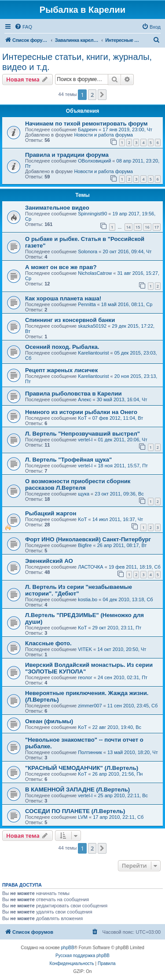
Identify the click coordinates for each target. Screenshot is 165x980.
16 (147, 227)
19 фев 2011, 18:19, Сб (135, 567)
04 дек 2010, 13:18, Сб (128, 599)
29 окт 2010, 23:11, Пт (117, 628)
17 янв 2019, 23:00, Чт (127, 129)
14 (128, 227)
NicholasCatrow (95, 273)
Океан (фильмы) (49, 721)
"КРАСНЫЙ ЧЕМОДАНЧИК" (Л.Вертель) (82, 768)
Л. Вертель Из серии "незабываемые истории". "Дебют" (79, 590)
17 (157, 227)
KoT (82, 418)
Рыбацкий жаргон (51, 513)
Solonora (88, 251)
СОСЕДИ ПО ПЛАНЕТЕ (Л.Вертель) (75, 811)
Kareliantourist (93, 353)
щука (84, 494)
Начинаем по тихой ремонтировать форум (86, 124)
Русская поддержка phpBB (82, 956)
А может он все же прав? (61, 267)
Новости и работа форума (103, 135)
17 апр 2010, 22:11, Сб (118, 817)
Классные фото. (48, 643)
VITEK (85, 649)
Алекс (84, 399)
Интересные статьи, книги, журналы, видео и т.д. (77, 62)
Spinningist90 (92, 214)
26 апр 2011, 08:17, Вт (122, 545)
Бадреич (88, 129)
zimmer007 (90, 706)
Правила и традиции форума (67, 155)
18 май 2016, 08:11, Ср (127, 304)
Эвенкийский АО (49, 561)
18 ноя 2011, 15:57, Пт (123, 466)
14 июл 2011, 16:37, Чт (118, 519)
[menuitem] (23, 27)
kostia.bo (88, 599)
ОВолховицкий (94, 161)
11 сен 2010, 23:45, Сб (133, 706)
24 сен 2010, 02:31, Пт (123, 677)
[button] (102, 95)
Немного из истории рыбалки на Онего (81, 412)
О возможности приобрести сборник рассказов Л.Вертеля (78, 484)
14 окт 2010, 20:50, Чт (122, 649)
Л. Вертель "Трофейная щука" (68, 460)
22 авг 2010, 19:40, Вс (117, 727)
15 (138, 227)
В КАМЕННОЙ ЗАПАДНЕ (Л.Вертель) (77, 790)
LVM (83, 817)
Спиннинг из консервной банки (70, 320)
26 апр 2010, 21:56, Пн (118, 774)
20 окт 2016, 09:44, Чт (127, 251)
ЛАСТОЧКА (91, 567)
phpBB (68, 948)
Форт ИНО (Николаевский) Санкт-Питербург (88, 539)
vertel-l (85, 440)
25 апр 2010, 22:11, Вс (123, 795)
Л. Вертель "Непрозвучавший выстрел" (82, 434)
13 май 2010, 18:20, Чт (133, 752)
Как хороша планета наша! (63, 298)
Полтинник (90, 752)
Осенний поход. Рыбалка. (62, 347)
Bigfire (85, 545)
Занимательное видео (57, 208)
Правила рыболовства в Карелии (73, 394)
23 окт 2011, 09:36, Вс (119, 494)
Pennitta (87, 304)
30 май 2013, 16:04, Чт (122, 399)
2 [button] (92, 95)
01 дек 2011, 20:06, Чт (122, 440)
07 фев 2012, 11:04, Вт (118, 418)
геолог (85, 677)
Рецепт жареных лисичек (61, 370)
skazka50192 (92, 326)
